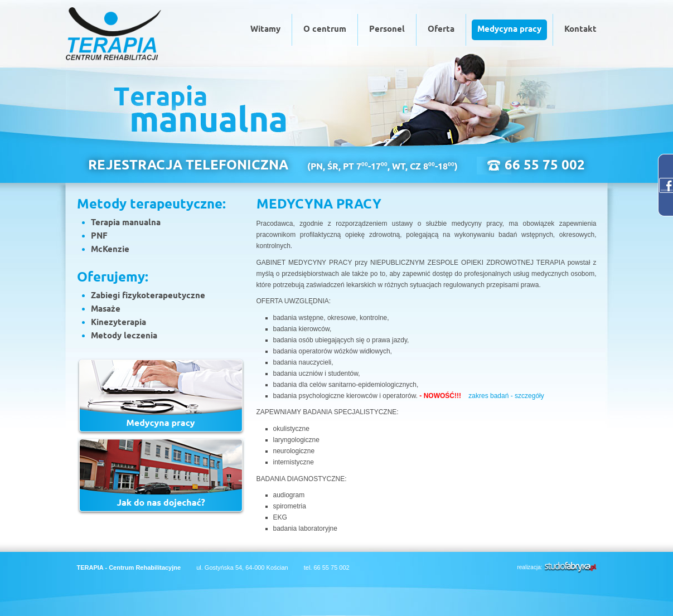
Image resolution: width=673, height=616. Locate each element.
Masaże (106, 309)
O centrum (325, 30)
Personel (387, 30)
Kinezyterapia (118, 323)
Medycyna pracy (509, 30)
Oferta (441, 30)
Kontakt (580, 30)
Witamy (265, 30)
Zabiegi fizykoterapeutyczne (148, 296)
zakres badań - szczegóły (506, 396)
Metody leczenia (124, 336)
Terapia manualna (126, 223)
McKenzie (110, 250)
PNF (99, 236)
